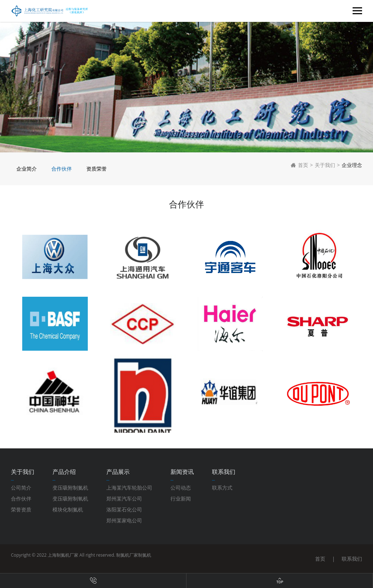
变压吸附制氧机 (70, 499)
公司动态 (181, 488)
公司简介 (21, 488)
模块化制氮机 (68, 509)
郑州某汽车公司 (124, 499)
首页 (299, 165)
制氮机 (145, 555)
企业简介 (27, 169)
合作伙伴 (62, 169)
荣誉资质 (21, 509)
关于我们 (325, 165)
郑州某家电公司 (124, 520)
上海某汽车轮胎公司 (129, 488)
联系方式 (222, 488)
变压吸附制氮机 (70, 488)
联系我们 (352, 559)
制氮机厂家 (127, 555)
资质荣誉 (97, 169)
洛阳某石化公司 (124, 509)
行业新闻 (181, 499)
